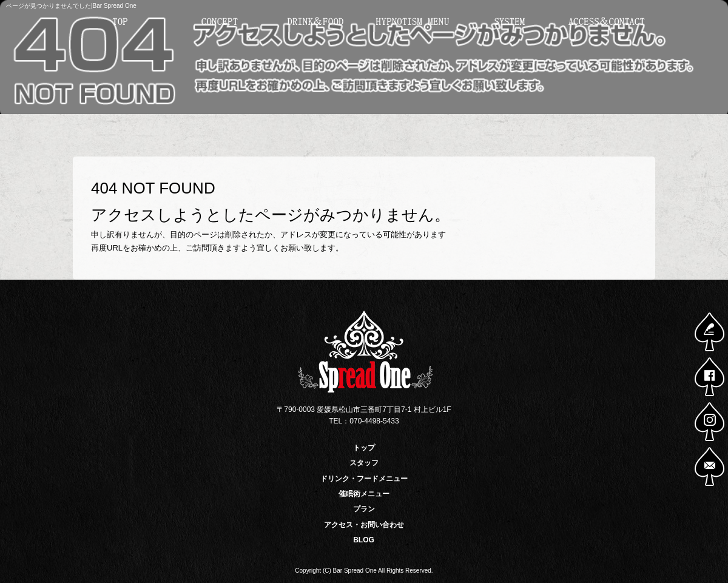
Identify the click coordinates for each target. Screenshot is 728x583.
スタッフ (218, 22)
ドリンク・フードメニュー (315, 22)
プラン (510, 22)
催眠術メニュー (413, 22)
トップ (121, 22)
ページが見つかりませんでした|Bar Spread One (71, 6)
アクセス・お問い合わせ (607, 22)
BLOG (364, 540)
